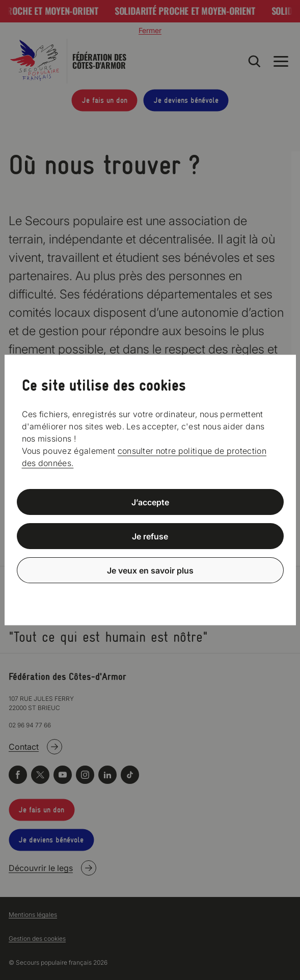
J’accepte (150, 502)
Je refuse (150, 536)
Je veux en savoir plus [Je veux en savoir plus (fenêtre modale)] (150, 570)
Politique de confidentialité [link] (150, 595)
